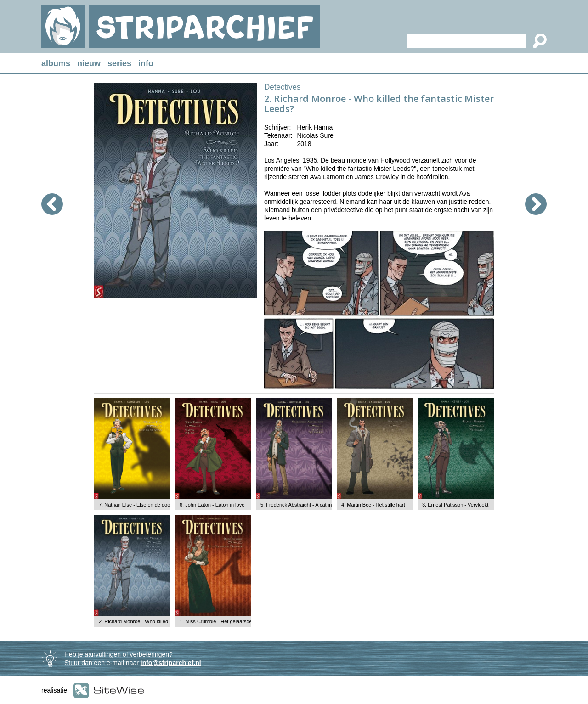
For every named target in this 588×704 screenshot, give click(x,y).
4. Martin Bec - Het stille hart (373, 505)
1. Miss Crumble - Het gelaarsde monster (226, 621)
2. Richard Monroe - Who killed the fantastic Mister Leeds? (164, 621)
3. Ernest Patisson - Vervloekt (455, 505)
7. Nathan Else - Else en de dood (136, 505)
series (119, 63)
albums (56, 63)
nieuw (89, 63)
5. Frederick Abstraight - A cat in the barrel (308, 505)
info (146, 63)
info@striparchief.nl (171, 663)
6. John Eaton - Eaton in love (212, 505)
